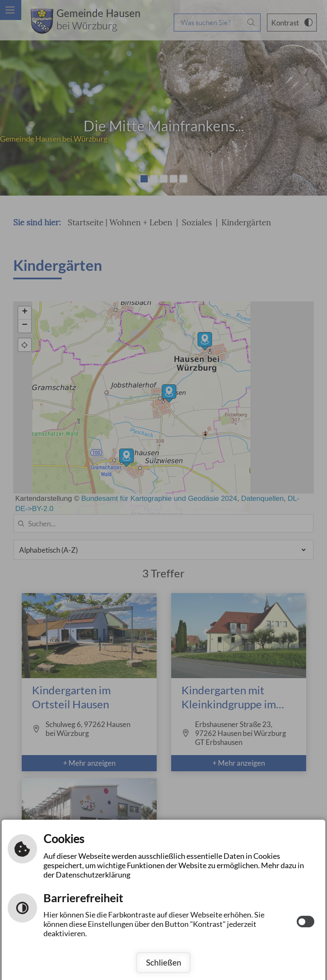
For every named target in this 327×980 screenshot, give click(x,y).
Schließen (164, 962)
